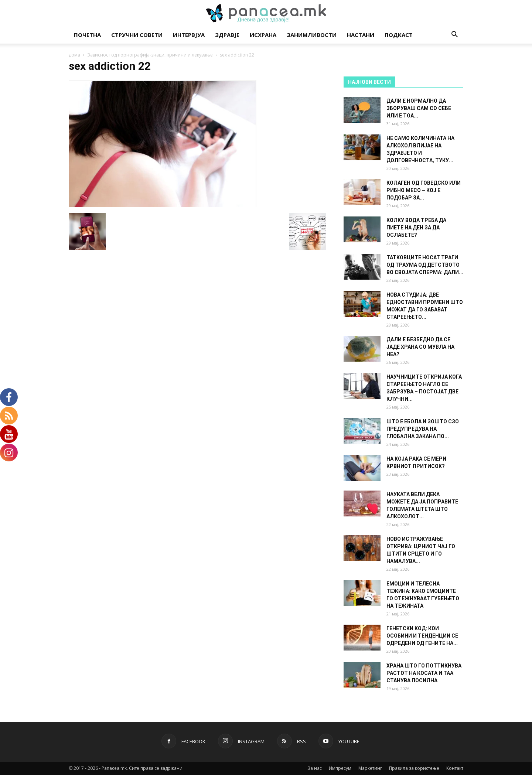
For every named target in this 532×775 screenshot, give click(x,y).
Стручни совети (137, 35)
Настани (361, 35)
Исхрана (263, 35)
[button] (454, 35)
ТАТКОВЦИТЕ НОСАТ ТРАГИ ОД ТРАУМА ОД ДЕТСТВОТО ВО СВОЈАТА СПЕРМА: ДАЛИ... (425, 265)
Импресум (340, 768)
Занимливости (312, 35)
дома (74, 55)
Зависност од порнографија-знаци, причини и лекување (150, 55)
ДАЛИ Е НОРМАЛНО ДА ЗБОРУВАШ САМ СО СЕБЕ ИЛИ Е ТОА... (419, 108)
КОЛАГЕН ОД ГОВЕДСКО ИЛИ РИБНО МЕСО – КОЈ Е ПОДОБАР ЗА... (424, 190)
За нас (315, 768)
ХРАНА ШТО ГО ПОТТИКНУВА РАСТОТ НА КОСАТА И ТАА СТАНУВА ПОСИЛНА (424, 673)
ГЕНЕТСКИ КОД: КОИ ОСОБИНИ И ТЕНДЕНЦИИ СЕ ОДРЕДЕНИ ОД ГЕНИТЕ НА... (422, 636)
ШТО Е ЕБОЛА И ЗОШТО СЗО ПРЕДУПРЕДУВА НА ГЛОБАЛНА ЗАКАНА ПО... (423, 429)
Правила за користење (414, 768)
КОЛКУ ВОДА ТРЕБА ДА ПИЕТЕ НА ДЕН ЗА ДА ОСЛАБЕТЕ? (416, 228)
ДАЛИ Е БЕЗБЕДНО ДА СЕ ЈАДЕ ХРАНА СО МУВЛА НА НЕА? (420, 347)
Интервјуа (189, 35)
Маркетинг (370, 768)
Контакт (455, 768)
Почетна (87, 35)
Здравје (227, 35)
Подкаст (399, 35)
